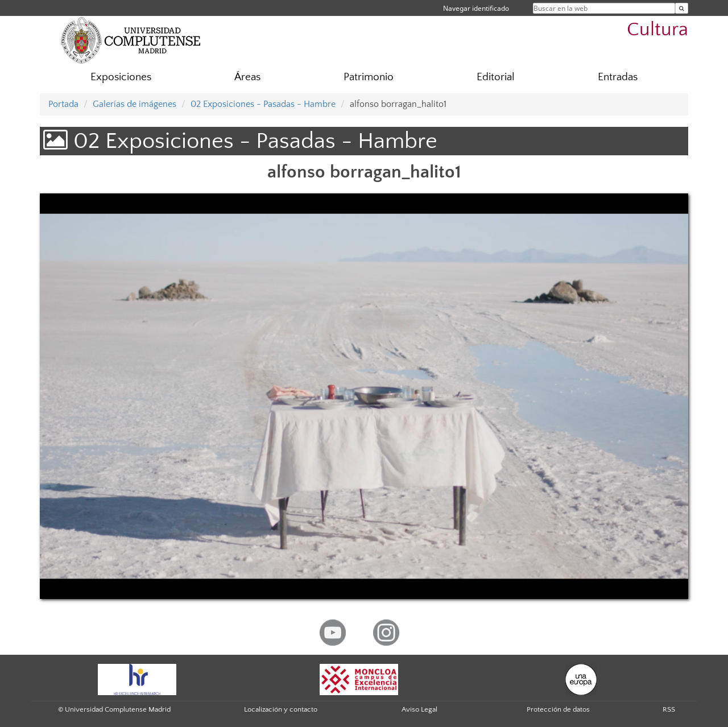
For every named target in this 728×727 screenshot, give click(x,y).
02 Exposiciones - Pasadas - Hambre (263, 104)
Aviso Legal (419, 709)
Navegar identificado (476, 8)
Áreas (247, 77)
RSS (669, 709)
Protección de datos (558, 709)
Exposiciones (121, 77)
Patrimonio (369, 77)
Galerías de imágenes (135, 104)
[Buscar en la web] (682, 8)
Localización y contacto (281, 709)
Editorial (496, 77)
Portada (63, 104)
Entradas (618, 77)
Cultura (657, 30)
